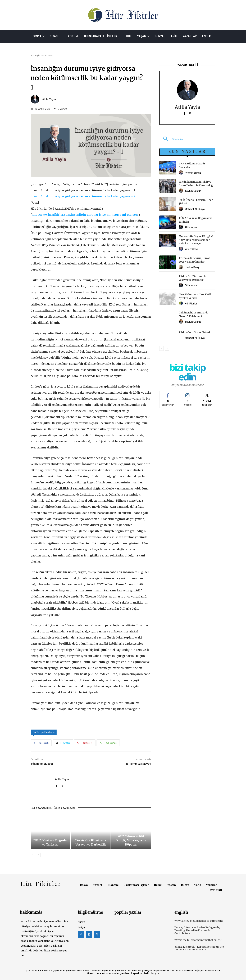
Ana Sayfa (35, 55)
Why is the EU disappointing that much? (198, 940)
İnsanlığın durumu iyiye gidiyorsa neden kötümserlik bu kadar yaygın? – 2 (83, 196)
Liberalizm (47, 55)
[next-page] (38, 855)
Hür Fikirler (191, 304)
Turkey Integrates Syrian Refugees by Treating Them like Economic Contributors (197, 930)
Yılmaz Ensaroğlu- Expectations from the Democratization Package (199, 948)
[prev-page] (33, 855)
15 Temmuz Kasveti (138, 764)
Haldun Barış (192, 267)
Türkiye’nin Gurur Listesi (194, 332)
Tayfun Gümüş (193, 191)
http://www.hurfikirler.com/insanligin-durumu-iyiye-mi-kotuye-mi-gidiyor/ (85, 215)
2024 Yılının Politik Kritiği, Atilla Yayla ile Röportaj (131, 840)
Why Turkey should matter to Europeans (199, 921)
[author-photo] (181, 173)
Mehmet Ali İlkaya (195, 209)
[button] (171, 139)
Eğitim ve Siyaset (42, 764)
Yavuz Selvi (191, 249)
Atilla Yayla (49, 99)
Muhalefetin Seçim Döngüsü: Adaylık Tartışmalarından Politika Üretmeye (196, 240)
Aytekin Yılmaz (193, 173)
